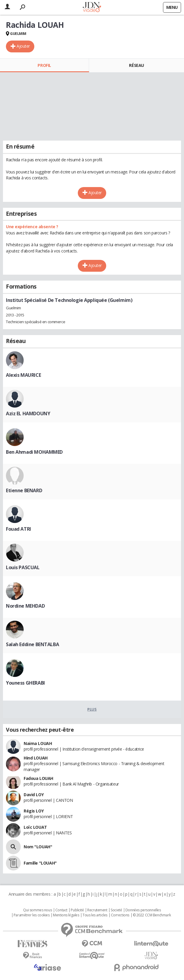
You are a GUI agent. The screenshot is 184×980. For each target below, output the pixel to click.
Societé (116, 910)
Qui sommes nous (37, 910)
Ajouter (23, 46)
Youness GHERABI (25, 683)
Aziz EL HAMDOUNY (28, 413)
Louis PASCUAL (23, 567)
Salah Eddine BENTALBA (32, 644)
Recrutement (97, 910)
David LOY (34, 795)
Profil (44, 65)
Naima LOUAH (38, 743)
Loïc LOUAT (35, 827)
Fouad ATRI (18, 529)
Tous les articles (95, 915)
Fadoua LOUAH (38, 778)
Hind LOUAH (36, 758)
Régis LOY (34, 811)
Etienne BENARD (24, 490)
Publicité (77, 910)
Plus (92, 709)
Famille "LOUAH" (40, 863)
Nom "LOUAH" (38, 847)
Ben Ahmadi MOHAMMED (34, 452)
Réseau (136, 65)
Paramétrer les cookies (32, 915)
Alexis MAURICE (23, 375)
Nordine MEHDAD (25, 606)
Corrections (120, 915)
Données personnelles (143, 910)
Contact (61, 910)
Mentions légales (66, 915)
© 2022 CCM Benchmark (152, 915)
